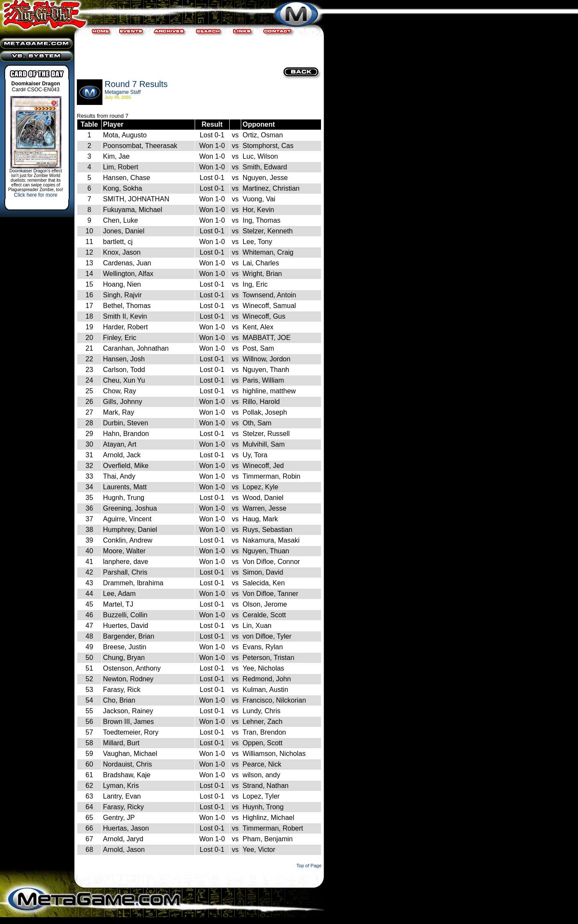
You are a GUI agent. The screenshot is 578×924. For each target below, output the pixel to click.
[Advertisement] (198, 51)
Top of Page (309, 866)
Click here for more (36, 195)
